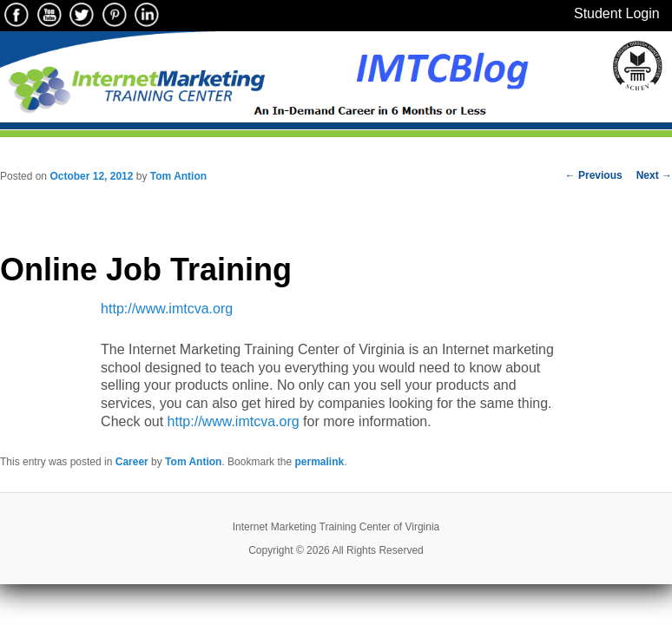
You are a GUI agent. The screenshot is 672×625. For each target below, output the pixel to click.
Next (654, 175)
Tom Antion (178, 176)
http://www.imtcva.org (167, 309)
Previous (594, 175)
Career (132, 462)
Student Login (617, 13)
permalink (319, 462)
